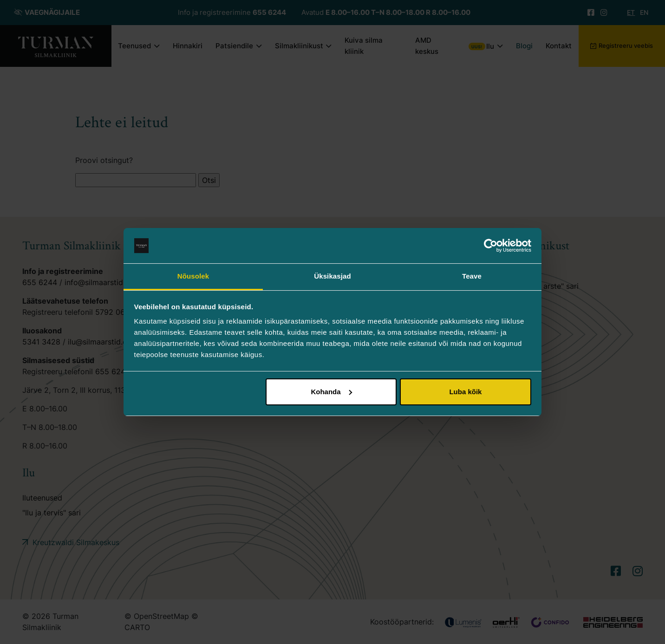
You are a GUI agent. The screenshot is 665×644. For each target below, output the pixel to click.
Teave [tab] (472, 276)
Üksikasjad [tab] (332, 276)
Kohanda (331, 392)
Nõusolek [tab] (193, 276)
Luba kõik (465, 392)
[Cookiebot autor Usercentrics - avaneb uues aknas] (491, 246)
